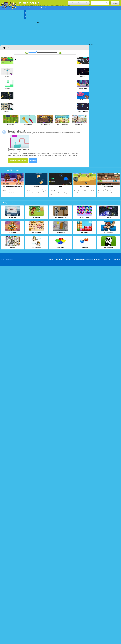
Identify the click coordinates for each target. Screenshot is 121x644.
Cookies (117, 259)
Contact (51, 259)
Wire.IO (67, 155)
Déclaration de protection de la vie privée (87, 259)
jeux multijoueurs (25, 153)
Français (115, 3)
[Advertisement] (18, 27)
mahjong (49, 155)
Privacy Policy (107, 259)
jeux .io (66, 153)
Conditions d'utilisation (64, 259)
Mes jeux (33, 161)
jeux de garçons (40, 155)
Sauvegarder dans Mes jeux (18, 161)
